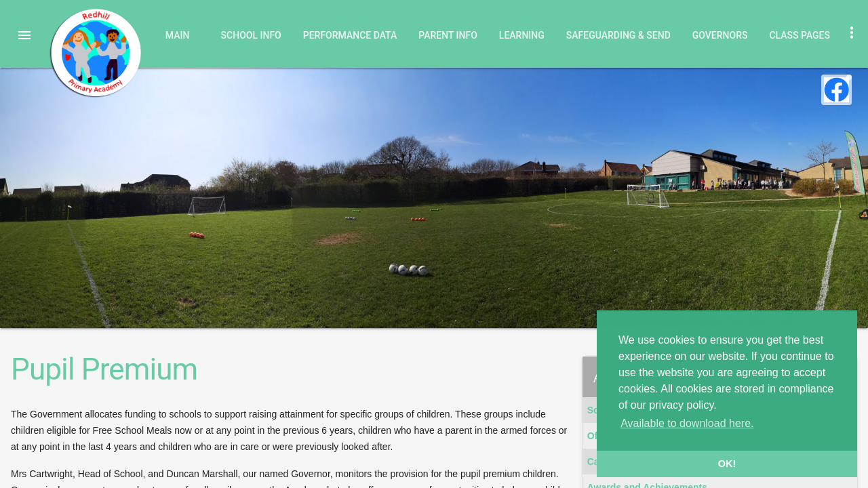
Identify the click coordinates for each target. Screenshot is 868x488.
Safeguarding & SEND (618, 35)
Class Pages (800, 35)
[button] (24, 35)
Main (178, 35)
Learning (522, 35)
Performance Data (350, 35)
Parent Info (448, 35)
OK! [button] (727, 464)
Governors (720, 35)
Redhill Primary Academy (95, 53)
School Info (251, 35)
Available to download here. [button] (687, 423)
